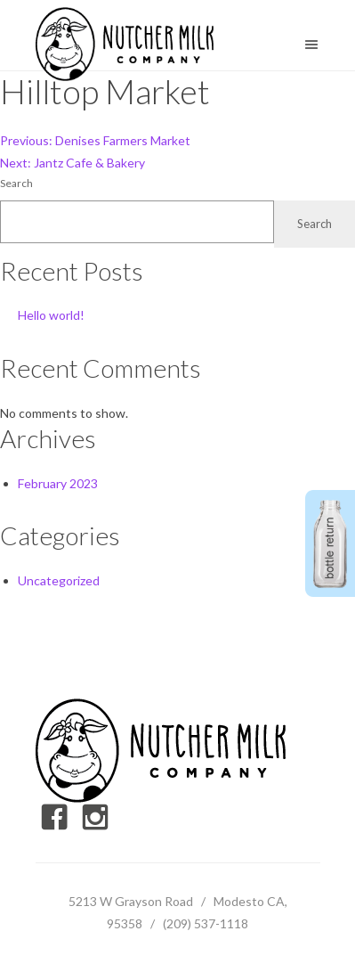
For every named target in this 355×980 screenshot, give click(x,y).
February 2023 (58, 483)
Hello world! (51, 315)
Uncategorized (59, 580)
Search (16, 183)
